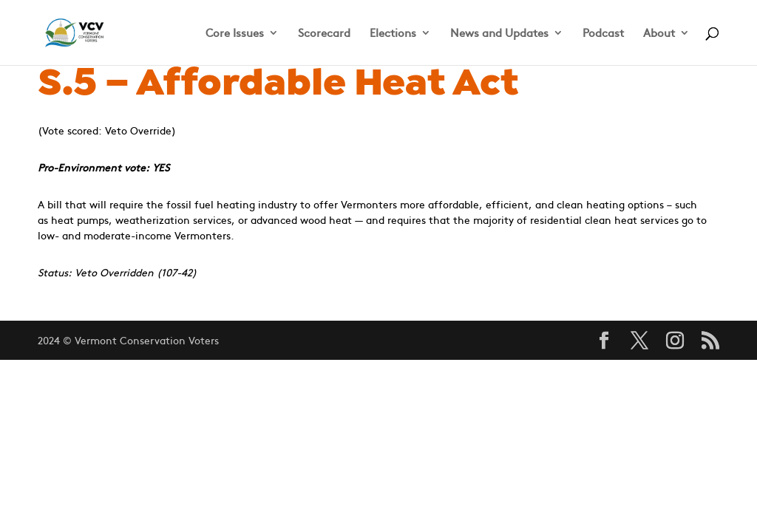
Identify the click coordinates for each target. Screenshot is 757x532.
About (659, 34)
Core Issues (235, 34)
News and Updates (499, 34)
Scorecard (324, 34)
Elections (393, 34)
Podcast (603, 34)
